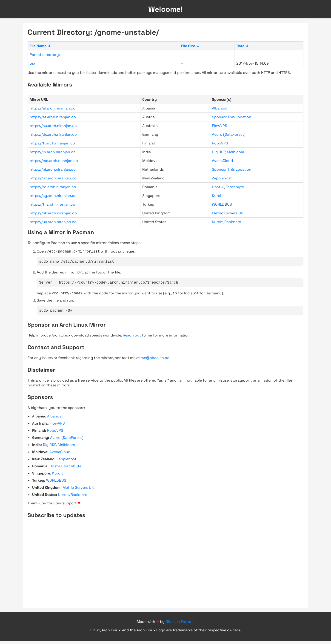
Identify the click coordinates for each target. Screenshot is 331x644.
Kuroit (217, 196)
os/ (32, 63)
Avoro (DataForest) (229, 134)
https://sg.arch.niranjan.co (53, 196)
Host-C (218, 187)
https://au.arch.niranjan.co (53, 126)
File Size (188, 46)
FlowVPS (220, 126)
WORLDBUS (222, 204)
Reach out (132, 338)
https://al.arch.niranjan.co (53, 108)
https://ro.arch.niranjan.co (53, 187)
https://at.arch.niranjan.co (53, 117)
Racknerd (233, 222)
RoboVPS (220, 143)
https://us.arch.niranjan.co (53, 222)
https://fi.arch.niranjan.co (52, 143)
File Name (38, 46)
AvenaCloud (222, 161)
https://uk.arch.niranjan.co (53, 213)
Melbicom (235, 152)
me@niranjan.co (155, 361)
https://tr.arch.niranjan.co (52, 204)
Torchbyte (235, 187)
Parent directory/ (45, 55)
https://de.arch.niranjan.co (53, 134)
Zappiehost (222, 178)
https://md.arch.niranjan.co (54, 161)
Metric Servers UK (228, 213)
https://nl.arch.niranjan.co (53, 169)
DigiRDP (219, 152)
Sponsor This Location (232, 117)
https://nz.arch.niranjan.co (53, 178)
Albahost (220, 108)
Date (240, 46)
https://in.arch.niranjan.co (53, 152)
